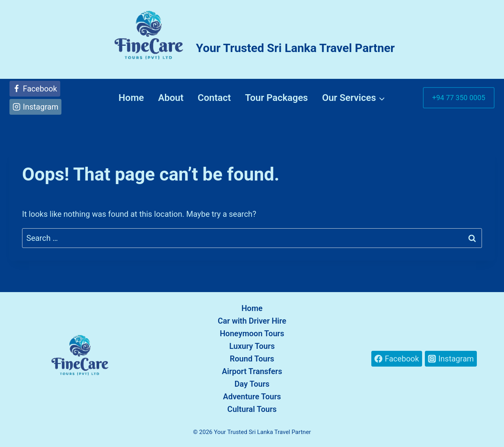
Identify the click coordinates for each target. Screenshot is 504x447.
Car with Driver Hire (252, 321)
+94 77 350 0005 (459, 98)
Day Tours (252, 384)
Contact (214, 98)
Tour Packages (276, 98)
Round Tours (252, 359)
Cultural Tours (252, 409)
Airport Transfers (252, 371)
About (171, 98)
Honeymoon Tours (252, 333)
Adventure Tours (252, 397)
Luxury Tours (252, 346)
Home (131, 98)
